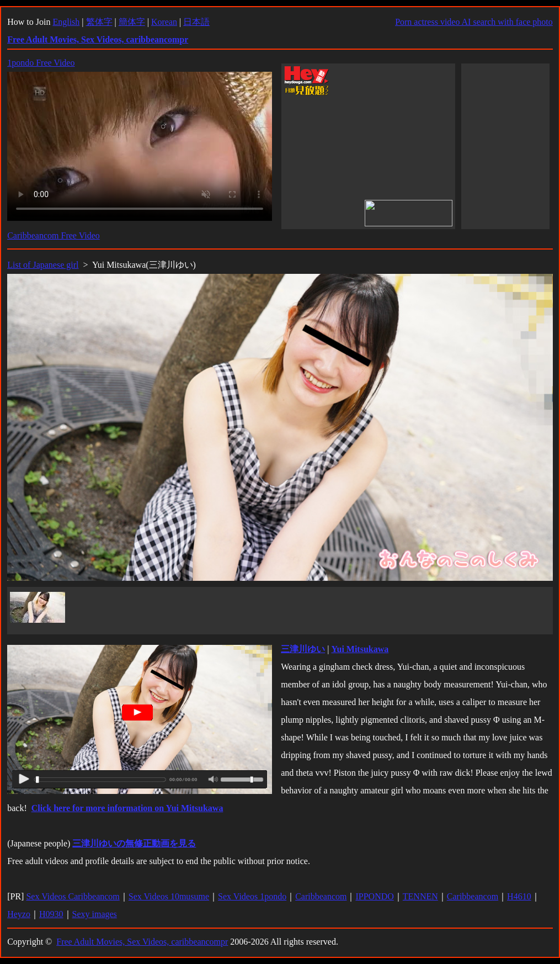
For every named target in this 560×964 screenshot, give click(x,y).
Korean (164, 22)
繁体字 (99, 22)
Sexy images (95, 914)
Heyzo (19, 914)
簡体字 (132, 22)
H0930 (51, 914)
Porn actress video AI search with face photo (474, 22)
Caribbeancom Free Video (54, 235)
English (66, 22)
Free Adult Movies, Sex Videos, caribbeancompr (142, 942)
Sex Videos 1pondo (252, 896)
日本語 (196, 22)
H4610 (519, 896)
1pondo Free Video (41, 63)
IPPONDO (374, 896)
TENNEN (420, 896)
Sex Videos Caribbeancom (73, 896)
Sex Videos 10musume (169, 896)
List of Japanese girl (43, 265)
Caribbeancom (321, 896)
